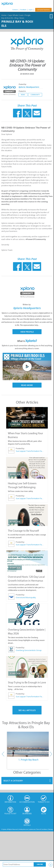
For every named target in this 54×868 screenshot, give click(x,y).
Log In (31, 10)
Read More (27, 385)
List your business (43, 10)
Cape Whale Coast (16, 15)
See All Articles (27, 710)
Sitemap (51, 829)
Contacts (15, 10)
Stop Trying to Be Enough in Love (27, 682)
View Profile (27, 332)
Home (4, 15)
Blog (16, 18)
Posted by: (23, 84)
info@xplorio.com (23, 829)
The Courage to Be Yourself (23, 531)
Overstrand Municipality (26, 597)
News (22, 18)
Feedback (23, 10)
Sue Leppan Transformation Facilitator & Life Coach (30, 451)
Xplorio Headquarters (29, 87)
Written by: (27, 305)
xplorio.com (32, 829)
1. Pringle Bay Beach (28, 760)
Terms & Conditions (42, 829)
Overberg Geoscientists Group (29, 650)
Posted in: (22, 91)
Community (35, 95)
